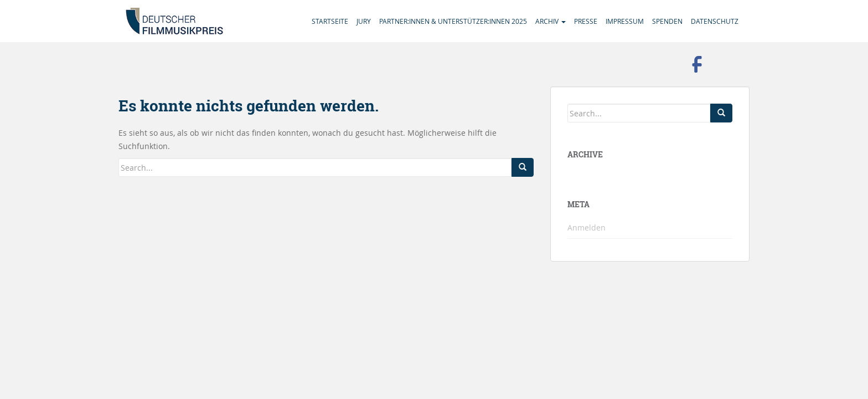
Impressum (625, 21)
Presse (586, 21)
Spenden (667, 21)
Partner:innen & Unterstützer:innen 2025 (453, 21)
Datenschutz (715, 21)
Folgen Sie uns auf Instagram (727, 64)
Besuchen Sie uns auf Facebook (697, 64)
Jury (364, 21)
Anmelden (587, 227)
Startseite (330, 21)
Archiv (551, 21)
